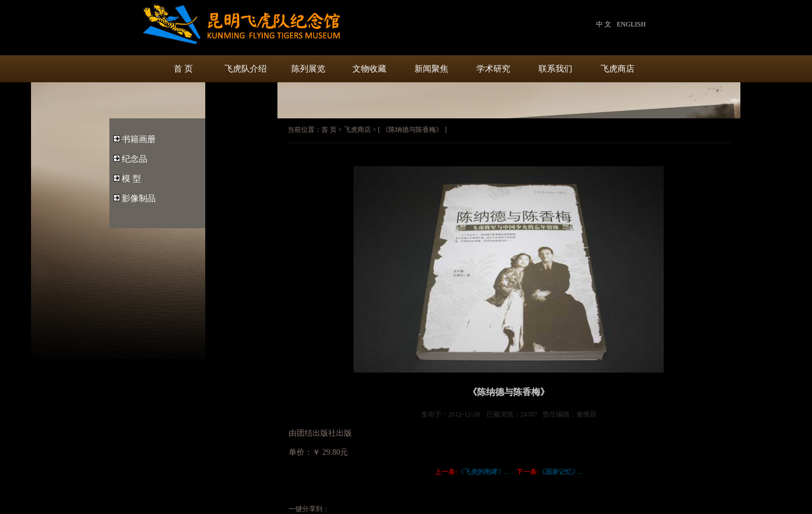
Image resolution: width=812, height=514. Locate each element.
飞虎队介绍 (246, 69)
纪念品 (134, 159)
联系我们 (555, 69)
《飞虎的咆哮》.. (483, 472)
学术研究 (493, 69)
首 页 (183, 69)
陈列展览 (307, 69)
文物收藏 (369, 69)
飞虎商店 (617, 69)
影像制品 (139, 198)
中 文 (604, 24)
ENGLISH (631, 24)
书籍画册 (139, 139)
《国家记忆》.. (561, 472)
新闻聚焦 (431, 69)
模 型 (131, 179)
